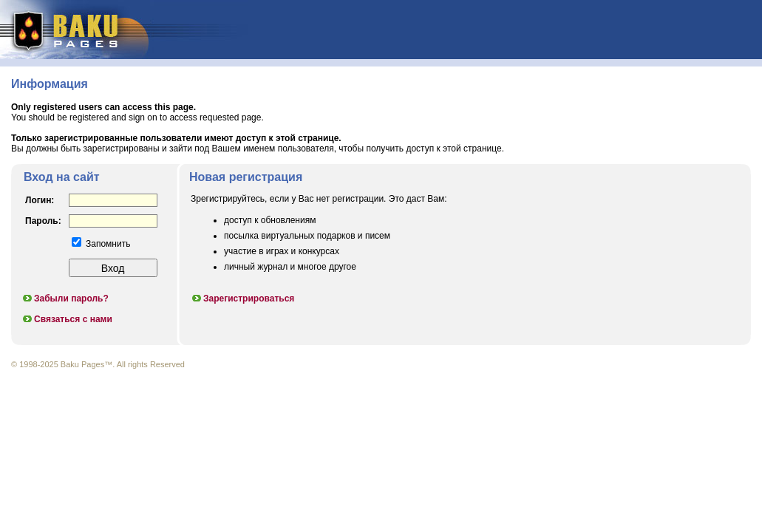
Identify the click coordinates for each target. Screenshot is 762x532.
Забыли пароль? (65, 299)
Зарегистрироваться (242, 299)
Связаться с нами (67, 319)
